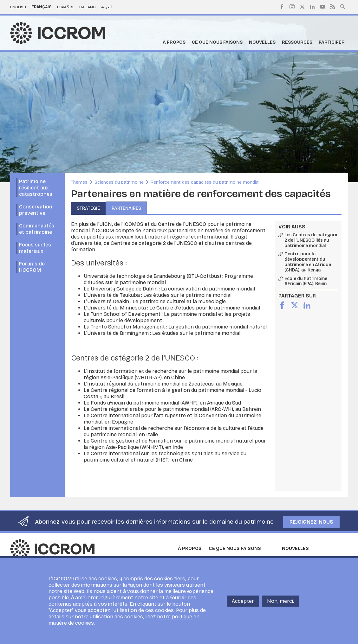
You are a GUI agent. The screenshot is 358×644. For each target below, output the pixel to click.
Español (66, 7)
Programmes (221, 558)
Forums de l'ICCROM (32, 267)
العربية (106, 7)
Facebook (282, 7)
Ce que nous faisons (217, 42)
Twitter (302, 7)
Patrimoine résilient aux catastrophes (36, 188)
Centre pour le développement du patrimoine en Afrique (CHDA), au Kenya (308, 262)
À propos (174, 42)
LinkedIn (312, 7)
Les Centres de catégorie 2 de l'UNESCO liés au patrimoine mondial (311, 240)
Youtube (322, 7)
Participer (332, 42)
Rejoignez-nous (311, 522)
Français (42, 7)
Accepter (243, 605)
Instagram (292, 7)
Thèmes (79, 182)
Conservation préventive (36, 210)
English (18, 7)
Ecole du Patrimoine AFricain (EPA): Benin (306, 281)
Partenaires (126, 208)
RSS (333, 7)
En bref (185, 558)
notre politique (175, 621)
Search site (343, 6)
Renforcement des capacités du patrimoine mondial (205, 182)
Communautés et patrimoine (37, 229)
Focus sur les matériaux (35, 248)
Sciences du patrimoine (119, 182)
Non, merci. (280, 605)
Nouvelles (262, 42)
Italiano (88, 7)
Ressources (297, 42)
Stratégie (88, 208)
